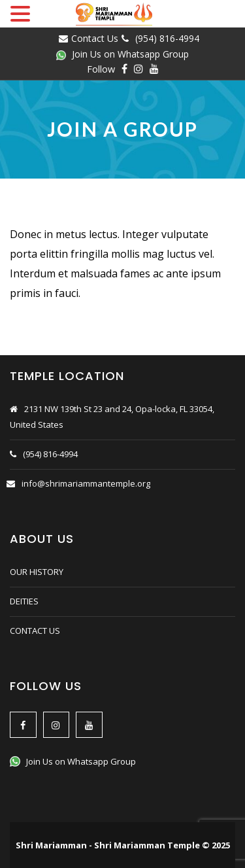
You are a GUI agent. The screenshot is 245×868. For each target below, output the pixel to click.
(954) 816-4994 (167, 38)
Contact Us (95, 38)
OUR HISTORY (37, 572)
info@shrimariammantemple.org (86, 483)
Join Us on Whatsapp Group (122, 54)
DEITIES (24, 601)
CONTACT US (35, 631)
